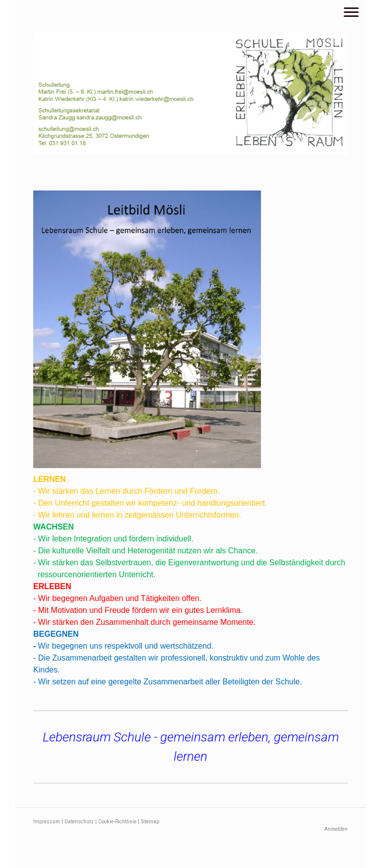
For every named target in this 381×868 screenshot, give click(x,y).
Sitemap (150, 822)
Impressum (47, 822)
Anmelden (336, 829)
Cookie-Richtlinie (117, 822)
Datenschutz (79, 822)
